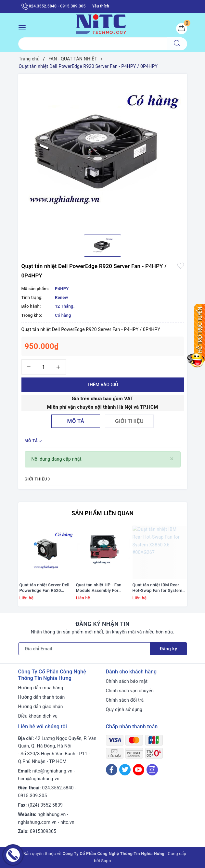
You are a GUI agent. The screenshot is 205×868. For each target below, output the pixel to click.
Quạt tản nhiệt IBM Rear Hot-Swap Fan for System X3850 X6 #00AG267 (158, 588)
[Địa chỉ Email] (84, 649)
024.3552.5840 (58, 788)
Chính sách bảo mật (127, 682)
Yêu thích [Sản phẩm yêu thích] (101, 6)
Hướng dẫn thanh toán (42, 697)
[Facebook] (112, 770)
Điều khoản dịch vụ (38, 716)
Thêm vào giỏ (102, 385)
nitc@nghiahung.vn (52, 771)
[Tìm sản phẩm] (93, 44)
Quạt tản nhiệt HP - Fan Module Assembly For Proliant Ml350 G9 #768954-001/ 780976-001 (103, 588)
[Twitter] (125, 770)
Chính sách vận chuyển (130, 691)
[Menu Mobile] (24, 27)
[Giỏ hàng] (182, 29)
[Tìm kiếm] (177, 44)
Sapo (106, 861)
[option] (103, 152)
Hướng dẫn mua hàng (41, 688)
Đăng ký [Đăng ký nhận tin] (169, 649)
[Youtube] (139, 770)
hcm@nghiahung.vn (39, 779)
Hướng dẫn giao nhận (41, 707)
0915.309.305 (33, 796)
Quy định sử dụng (124, 709)
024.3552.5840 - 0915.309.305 (54, 6)
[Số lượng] (44, 367)
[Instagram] (152, 770)
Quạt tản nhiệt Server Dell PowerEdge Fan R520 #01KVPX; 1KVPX (45, 588)
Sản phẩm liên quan (102, 513)
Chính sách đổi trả (125, 700)
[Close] (172, 459)
